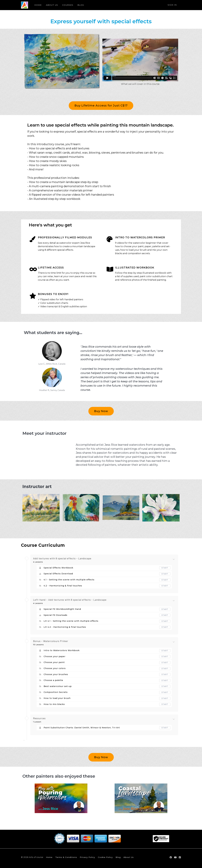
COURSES (68, 5)
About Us (129, 857)
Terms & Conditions (66, 857)
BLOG (81, 5)
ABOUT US (52, 5)
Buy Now (101, 411)
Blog (118, 857)
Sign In (172, 5)
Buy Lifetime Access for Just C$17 (101, 106)
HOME (38, 5)
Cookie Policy (105, 857)
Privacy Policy (87, 857)
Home (49, 857)
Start (165, 568)
